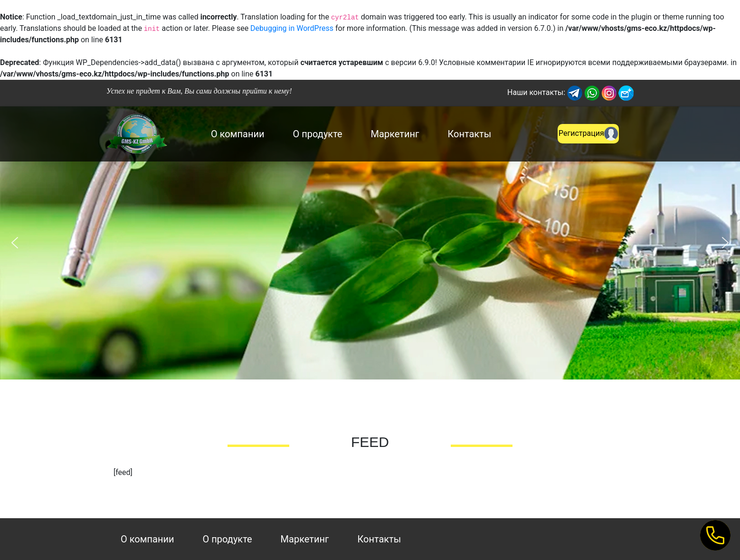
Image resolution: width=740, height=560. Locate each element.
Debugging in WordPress (292, 28)
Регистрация (588, 134)
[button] (15, 243)
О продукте (318, 134)
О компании (238, 134)
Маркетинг (395, 134)
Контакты (469, 134)
